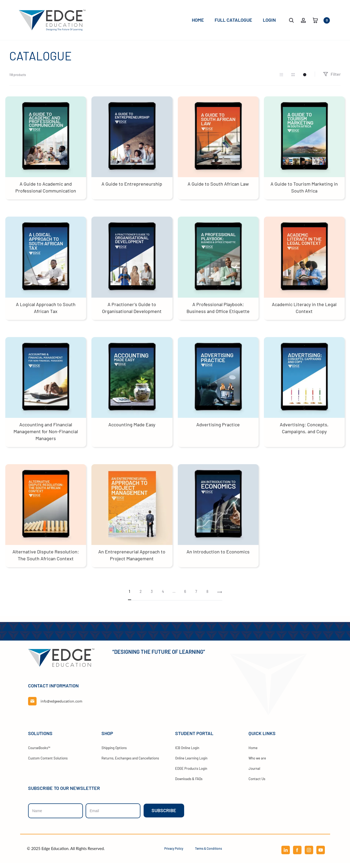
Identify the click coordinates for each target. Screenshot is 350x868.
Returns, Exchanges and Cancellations (130, 763)
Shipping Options (114, 753)
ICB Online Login (187, 753)
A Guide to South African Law (218, 189)
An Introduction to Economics (218, 557)
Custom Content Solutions (48, 763)
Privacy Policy (174, 853)
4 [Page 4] (163, 596)
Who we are (257, 763)
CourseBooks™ (39, 753)
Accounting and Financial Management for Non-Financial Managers (46, 436)
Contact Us (257, 784)
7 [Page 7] (196, 596)
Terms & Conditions (209, 853)
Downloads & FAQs (189, 784)
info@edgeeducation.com (61, 706)
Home (198, 20)
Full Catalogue (233, 20)
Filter (332, 79)
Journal (254, 773)
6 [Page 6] (185, 596)
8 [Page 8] (207, 596)
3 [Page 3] (152, 596)
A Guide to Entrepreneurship (132, 189)
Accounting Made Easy (132, 429)
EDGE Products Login (191, 773)
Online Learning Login (191, 763)
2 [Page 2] (141, 596)
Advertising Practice (218, 429)
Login (269, 20)
